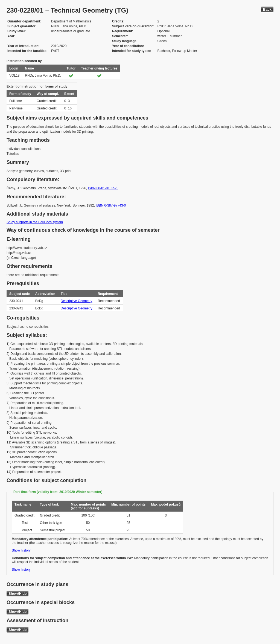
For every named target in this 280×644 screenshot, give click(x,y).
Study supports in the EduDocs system (35, 222)
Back (267, 9)
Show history (21, 550)
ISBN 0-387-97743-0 (111, 205)
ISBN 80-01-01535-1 (103, 188)
